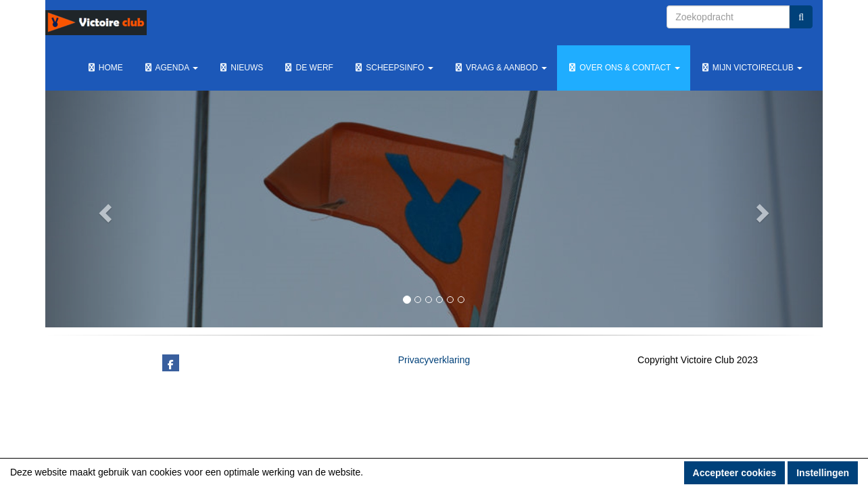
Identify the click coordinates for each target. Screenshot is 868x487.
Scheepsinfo (393, 68)
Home (105, 68)
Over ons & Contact (624, 68)
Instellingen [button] (823, 473)
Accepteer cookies (735, 473)
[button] (104, 209)
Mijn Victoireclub (751, 68)
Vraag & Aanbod (500, 68)
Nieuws (241, 68)
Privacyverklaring (434, 360)
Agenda (171, 68)
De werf (308, 68)
